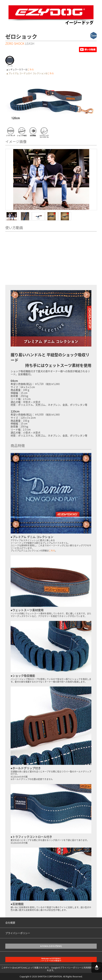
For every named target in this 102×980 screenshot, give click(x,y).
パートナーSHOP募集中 (51, 959)
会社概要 (10, 923)
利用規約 (88, 968)
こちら (31, 69)
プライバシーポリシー (18, 933)
